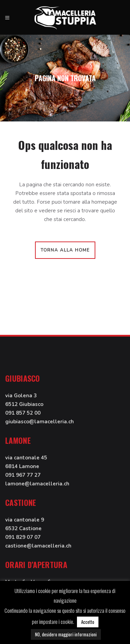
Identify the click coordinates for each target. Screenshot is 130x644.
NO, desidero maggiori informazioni (66, 634)
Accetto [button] (88, 622)
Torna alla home (65, 250)
